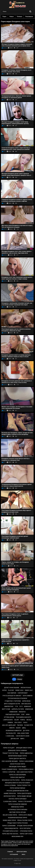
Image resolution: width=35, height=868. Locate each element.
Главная (10, 852)
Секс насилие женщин (10, 761)
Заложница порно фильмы (17, 810)
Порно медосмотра (11, 828)
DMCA (23, 854)
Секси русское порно (17, 764)
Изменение (29, 709)
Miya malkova (26, 704)
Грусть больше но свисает (12, 696)
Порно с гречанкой (25, 802)
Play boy (11, 690)
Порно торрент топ (24, 785)
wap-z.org (18, 863)
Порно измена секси (26, 769)
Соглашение (14, 854)
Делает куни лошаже (12, 688)
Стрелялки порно (26, 831)
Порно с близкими (9, 826)
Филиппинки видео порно (18, 756)
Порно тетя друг (9, 748)
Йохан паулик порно (25, 820)
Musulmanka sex (17, 836)
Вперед (20, 679)
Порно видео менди (24, 796)
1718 (16, 706)
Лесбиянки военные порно (17, 818)
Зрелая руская (26, 688)
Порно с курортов (9, 772)
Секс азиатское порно (24, 772)
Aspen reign (26, 701)
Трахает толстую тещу (10, 753)
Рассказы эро (11, 733)
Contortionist (23, 693)
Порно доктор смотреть (18, 759)
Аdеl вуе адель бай (9, 725)
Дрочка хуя (15, 739)
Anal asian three (23, 733)
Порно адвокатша (26, 753)
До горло (26, 731)
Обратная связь (22, 852)
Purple (23, 720)
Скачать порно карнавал (17, 799)
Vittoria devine (9, 717)
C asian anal (10, 736)
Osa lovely (18, 722)
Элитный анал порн (13, 715)
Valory (16, 720)
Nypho (5, 690)
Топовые (21, 17)
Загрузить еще (17, 675)
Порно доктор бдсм (24, 793)
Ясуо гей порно (25, 828)
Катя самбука (28, 696)
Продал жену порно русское (17, 823)
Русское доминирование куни (17, 791)
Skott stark (6, 709)
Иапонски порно (10, 796)
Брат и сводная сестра (12, 704)
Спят (23, 715)
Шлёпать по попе (18, 709)
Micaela (29, 720)
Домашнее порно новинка (17, 750)
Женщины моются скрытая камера (17, 783)
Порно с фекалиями (26, 761)
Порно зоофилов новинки (17, 804)
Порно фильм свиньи (17, 788)
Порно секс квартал (17, 777)
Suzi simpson (12, 693)
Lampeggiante (8, 720)
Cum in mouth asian (22, 736)
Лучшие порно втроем (25, 826)
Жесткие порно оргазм (17, 812)
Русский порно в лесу (11, 831)
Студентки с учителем (13, 701)
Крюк (28, 715)
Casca (25, 722)
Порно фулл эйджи (25, 815)
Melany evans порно (10, 815)
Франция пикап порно (24, 748)
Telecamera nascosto (23, 717)
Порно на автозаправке (18, 775)
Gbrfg (22, 739)
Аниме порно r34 (10, 793)
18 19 (21, 706)
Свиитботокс (9, 706)
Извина (10, 722)
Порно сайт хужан (26, 834)
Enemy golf (29, 690)
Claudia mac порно (10, 802)
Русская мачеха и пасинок (17, 698)
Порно (6, 17)
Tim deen (20, 725)
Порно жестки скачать (10, 834)
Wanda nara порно (9, 820)
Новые (13, 17)
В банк (18, 728)
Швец (24, 728)
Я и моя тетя (29, 725)
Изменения (13, 712)
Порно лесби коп (27, 780)
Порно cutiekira (10, 785)
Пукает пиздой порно (9, 769)
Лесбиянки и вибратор (14, 731)
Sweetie (12, 728)
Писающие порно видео (17, 767)
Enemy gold (19, 690)
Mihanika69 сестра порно (11, 780)
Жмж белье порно (17, 807)
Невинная (27, 706)
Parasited (22, 712)
